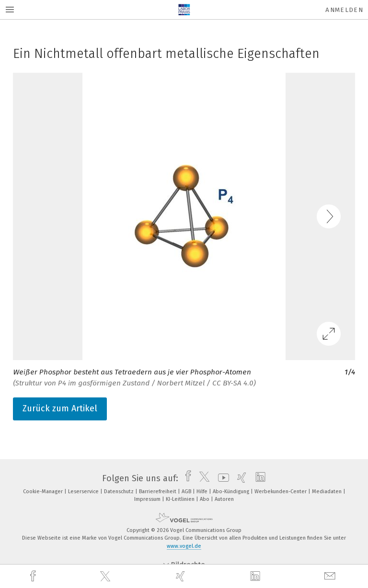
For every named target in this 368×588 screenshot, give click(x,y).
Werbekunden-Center (281, 492)
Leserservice (84, 492)
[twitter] (106, 577)
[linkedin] (256, 577)
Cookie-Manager (44, 492)
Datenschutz (120, 492)
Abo (205, 499)
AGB (187, 492)
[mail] (331, 576)
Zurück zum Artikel (60, 408)
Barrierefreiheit (158, 492)
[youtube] (221, 478)
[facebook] (34, 576)
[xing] (182, 576)
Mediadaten (328, 492)
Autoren (224, 499)
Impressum (148, 499)
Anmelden (344, 10)
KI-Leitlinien (181, 499)
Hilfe (203, 492)
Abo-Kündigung (232, 492)
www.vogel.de (184, 546)
